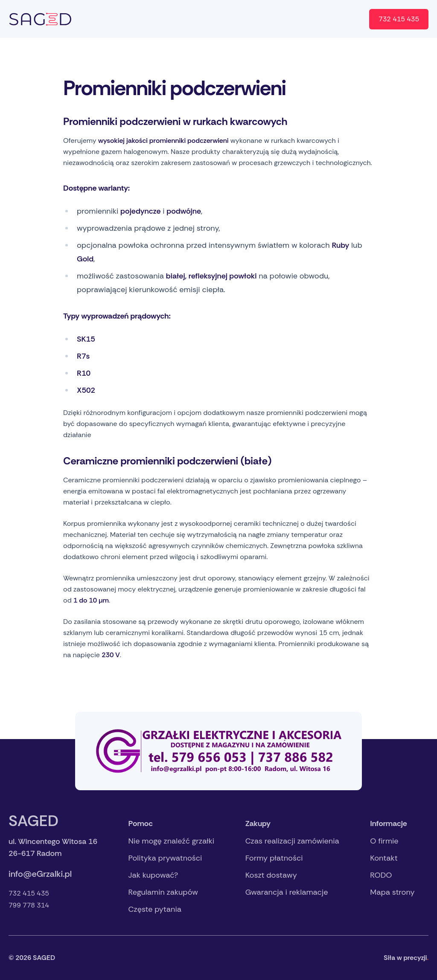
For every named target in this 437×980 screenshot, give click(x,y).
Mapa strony (392, 892)
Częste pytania (155, 909)
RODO (381, 875)
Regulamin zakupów (163, 892)
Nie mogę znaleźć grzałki (172, 841)
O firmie (239, 19)
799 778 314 (29, 905)
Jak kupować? (153, 875)
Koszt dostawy (271, 875)
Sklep (315, 19)
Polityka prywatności (165, 858)
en (351, 19)
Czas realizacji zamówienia (292, 841)
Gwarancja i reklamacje (287, 892)
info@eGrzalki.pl (40, 874)
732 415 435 (399, 19)
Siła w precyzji (406, 958)
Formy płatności (274, 858)
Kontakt (278, 19)
